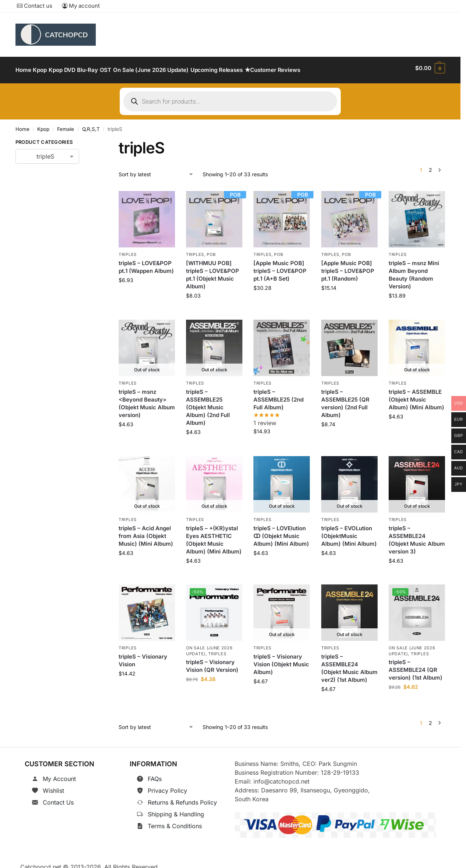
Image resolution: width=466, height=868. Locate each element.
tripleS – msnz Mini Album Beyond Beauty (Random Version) (414, 271)
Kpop (43, 125)
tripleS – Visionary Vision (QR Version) (212, 662)
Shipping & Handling (176, 810)
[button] (430, 68)
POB (211, 250)
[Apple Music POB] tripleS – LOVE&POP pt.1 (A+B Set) (280, 267)
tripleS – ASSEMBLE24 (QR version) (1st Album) (416, 666)
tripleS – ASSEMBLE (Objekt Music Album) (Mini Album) (416, 395)
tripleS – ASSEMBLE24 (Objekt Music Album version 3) (417, 535)
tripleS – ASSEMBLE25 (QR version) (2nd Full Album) (345, 399)
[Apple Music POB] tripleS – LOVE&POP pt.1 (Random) (348, 267)
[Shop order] (156, 170)
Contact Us (58, 798)
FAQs (155, 775)
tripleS (128, 250)
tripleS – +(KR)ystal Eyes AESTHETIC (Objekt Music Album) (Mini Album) (214, 535)
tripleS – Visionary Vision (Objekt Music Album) (281, 660)
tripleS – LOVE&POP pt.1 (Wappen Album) (146, 263)
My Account (59, 775)
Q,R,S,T (91, 125)
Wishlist (53, 787)
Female (66, 125)
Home (22, 125)
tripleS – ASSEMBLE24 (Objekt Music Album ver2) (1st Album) (349, 664)
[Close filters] (91, 139)
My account (81, 6)
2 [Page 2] (430, 166)
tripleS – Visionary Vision (143, 656)
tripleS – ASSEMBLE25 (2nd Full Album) (278, 395)
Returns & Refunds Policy (182, 798)
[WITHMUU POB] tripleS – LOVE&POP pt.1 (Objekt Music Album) (213, 271)
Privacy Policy (167, 787)
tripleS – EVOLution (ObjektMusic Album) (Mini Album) (349, 532)
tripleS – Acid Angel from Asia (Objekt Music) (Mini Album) (146, 532)
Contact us (35, 6)
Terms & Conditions (175, 822)
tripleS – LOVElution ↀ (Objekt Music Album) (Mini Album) (281, 532)
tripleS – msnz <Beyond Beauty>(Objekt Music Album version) (147, 399)
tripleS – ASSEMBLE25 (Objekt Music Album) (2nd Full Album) (208, 403)
